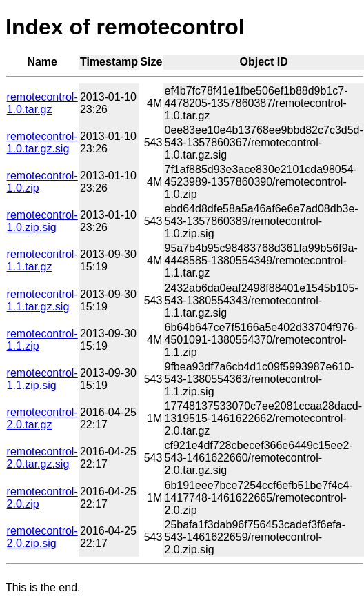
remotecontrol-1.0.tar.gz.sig (42, 142)
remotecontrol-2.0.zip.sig (42, 537)
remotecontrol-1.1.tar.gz (42, 260)
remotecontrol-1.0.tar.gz (42, 103)
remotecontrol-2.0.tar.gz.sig (42, 458)
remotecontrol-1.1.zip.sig (42, 379)
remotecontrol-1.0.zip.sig (42, 221)
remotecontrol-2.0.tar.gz (42, 418)
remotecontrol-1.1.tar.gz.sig (42, 300)
